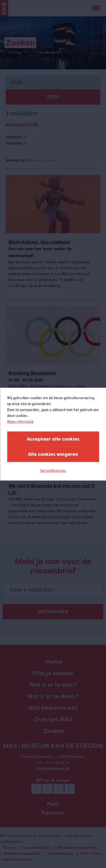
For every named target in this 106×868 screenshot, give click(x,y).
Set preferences (53, 470)
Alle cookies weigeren (53, 454)
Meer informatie (20, 421)
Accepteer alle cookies (53, 439)
